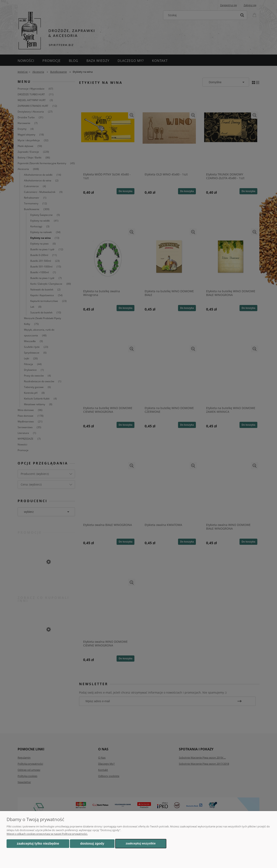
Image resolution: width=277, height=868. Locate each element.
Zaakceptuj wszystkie (141, 843)
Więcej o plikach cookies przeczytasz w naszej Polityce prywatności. (47, 834)
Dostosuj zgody (92, 844)
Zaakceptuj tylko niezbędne (38, 844)
